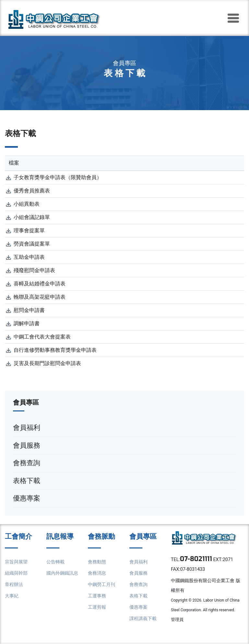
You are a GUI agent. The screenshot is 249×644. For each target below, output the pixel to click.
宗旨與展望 (16, 562)
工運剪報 (97, 607)
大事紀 (12, 596)
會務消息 (97, 573)
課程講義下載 (143, 619)
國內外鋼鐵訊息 (62, 573)
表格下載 (138, 596)
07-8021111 (196, 559)
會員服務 (138, 573)
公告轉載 (55, 562)
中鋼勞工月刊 (101, 585)
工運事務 (97, 596)
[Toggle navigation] (233, 18)
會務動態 (97, 562)
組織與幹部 (16, 573)
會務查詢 (138, 585)
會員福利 (138, 562)
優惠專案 (138, 607)
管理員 (177, 620)
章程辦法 (14, 585)
